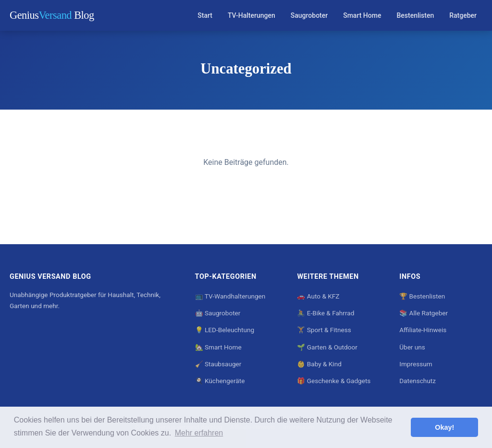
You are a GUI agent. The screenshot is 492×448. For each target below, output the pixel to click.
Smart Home (362, 15)
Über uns (412, 347)
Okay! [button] (444, 427)
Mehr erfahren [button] (199, 433)
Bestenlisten (415, 15)
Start (205, 15)
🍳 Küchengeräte (220, 381)
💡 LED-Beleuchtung (225, 330)
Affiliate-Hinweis (423, 330)
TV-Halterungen (252, 15)
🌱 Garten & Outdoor (327, 347)
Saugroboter (309, 15)
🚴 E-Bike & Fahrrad (326, 313)
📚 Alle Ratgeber (424, 313)
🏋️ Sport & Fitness (324, 330)
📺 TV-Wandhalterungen (230, 296)
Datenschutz (418, 381)
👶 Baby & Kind (319, 364)
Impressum (416, 364)
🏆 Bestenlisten (422, 296)
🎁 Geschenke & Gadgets (334, 381)
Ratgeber (463, 15)
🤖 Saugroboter (218, 313)
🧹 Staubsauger (218, 364)
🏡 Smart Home (218, 347)
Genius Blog (52, 15)
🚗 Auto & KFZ (318, 296)
